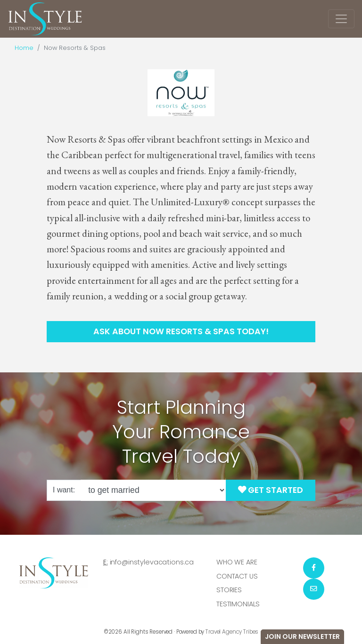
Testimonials (238, 604)
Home (24, 48)
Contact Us (237, 576)
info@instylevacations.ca (152, 562)
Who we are (237, 562)
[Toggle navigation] (341, 19)
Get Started (271, 490)
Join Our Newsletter (302, 636)
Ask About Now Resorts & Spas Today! (181, 331)
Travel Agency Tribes (232, 632)
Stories (229, 590)
